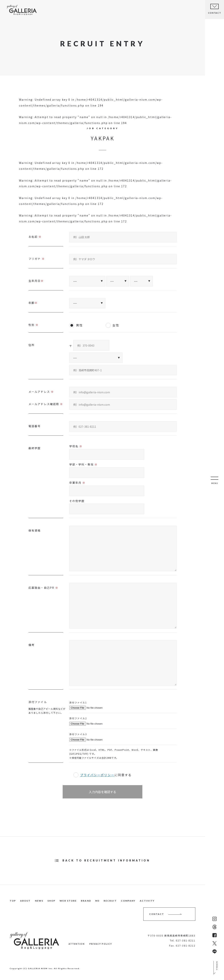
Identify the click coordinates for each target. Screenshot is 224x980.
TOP (30, 10)
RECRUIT (110, 901)
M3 (97, 901)
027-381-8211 (186, 940)
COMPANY (128, 901)
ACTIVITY (147, 901)
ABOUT (45, 10)
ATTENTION (77, 944)
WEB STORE (68, 901)
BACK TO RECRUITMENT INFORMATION (106, 860)
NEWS (62, 10)
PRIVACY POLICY (101, 944)
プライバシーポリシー (97, 775)
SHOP (77, 11)
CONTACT (157, 914)
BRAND (86, 901)
